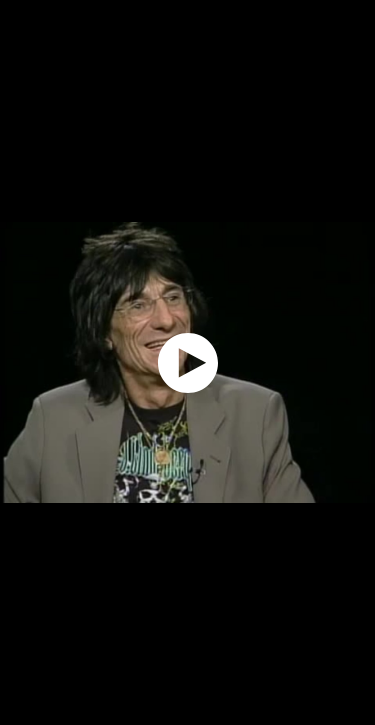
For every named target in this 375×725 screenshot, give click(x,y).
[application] (187, 362)
